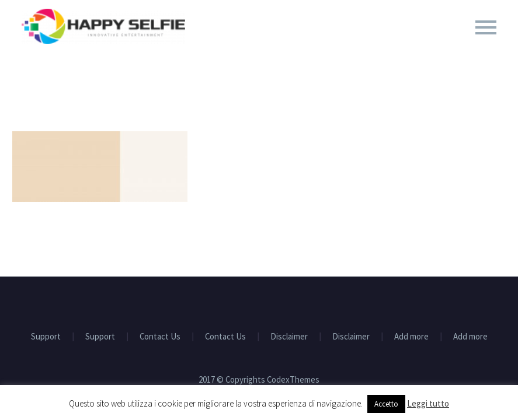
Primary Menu (486, 27)
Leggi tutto (428, 403)
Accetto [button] (386, 404)
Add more (411, 337)
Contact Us (160, 337)
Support (46, 337)
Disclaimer (289, 337)
